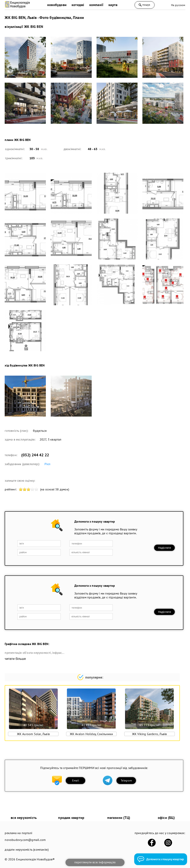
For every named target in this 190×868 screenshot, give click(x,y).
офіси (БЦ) (166, 818)
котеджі (78, 5)
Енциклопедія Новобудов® (36, 859)
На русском (178, 5)
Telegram (126, 780)
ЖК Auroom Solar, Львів (33, 734)
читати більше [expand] (15, 659)
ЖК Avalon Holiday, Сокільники (91, 734)
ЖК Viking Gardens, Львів (150, 734)
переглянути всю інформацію (95, 862)
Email (76, 780)
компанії (96, 5)
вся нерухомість (24, 818)
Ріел (47, 464)
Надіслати (164, 548)
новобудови (57, 5)
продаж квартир (71, 818)
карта (113, 5)
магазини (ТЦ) (119, 818)
